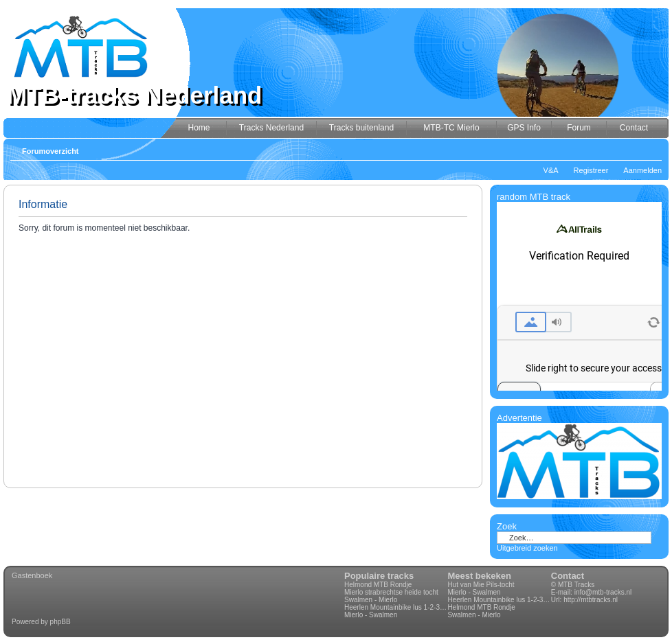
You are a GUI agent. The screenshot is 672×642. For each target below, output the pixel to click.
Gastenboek (32, 575)
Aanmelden (642, 170)
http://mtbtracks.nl (591, 600)
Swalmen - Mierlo (371, 600)
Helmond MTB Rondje (378, 585)
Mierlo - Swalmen (371, 615)
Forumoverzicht (51, 151)
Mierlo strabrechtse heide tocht (391, 592)
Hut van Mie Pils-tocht (481, 585)
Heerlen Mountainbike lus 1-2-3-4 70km (396, 607)
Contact (568, 576)
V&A (551, 170)
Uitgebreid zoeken (527, 548)
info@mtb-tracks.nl (603, 592)
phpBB (60, 622)
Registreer (591, 170)
